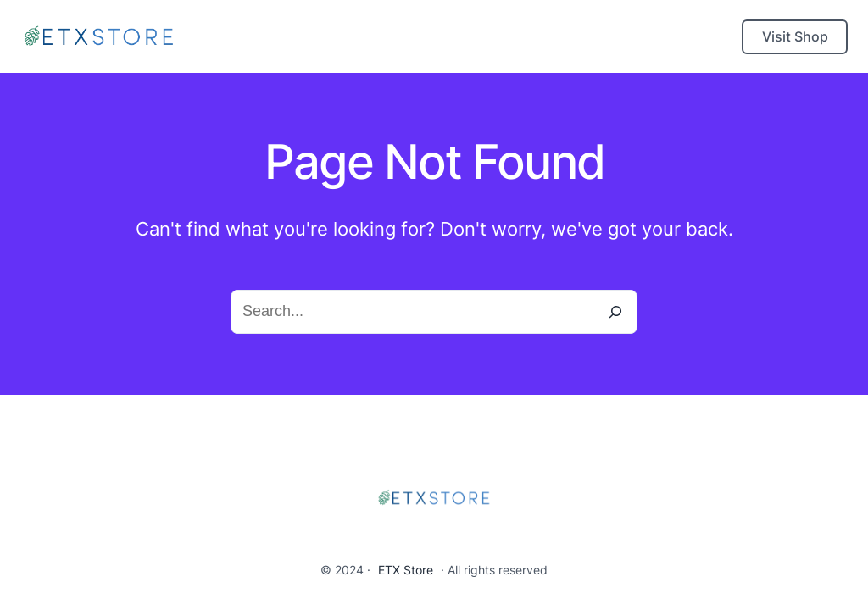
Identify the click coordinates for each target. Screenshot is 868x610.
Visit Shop (795, 36)
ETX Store (406, 570)
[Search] (615, 312)
